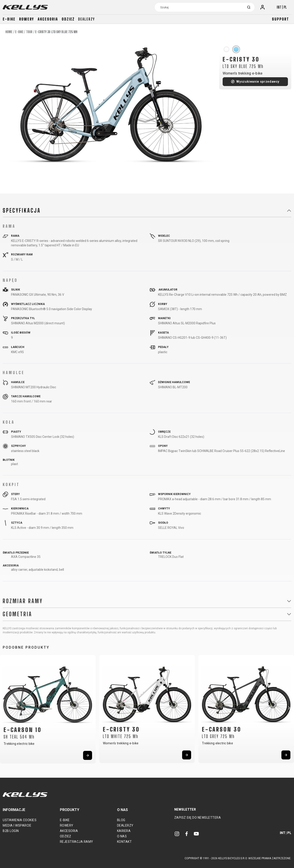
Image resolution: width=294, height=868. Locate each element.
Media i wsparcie (17, 825)
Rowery (27, 19)
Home (9, 32)
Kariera (124, 831)
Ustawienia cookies (20, 820)
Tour (29, 32)
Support (280, 19)
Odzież (68, 19)
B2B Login (11, 831)
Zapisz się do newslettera (198, 818)
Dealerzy (86, 19)
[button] (5, 708)
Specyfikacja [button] (22, 211)
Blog (121, 820)
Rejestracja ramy (77, 842)
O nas (122, 836)
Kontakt (124, 842)
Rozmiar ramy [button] (23, 601)
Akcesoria (48, 19)
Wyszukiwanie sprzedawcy (258, 82)
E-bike (9, 19)
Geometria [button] (17, 614)
